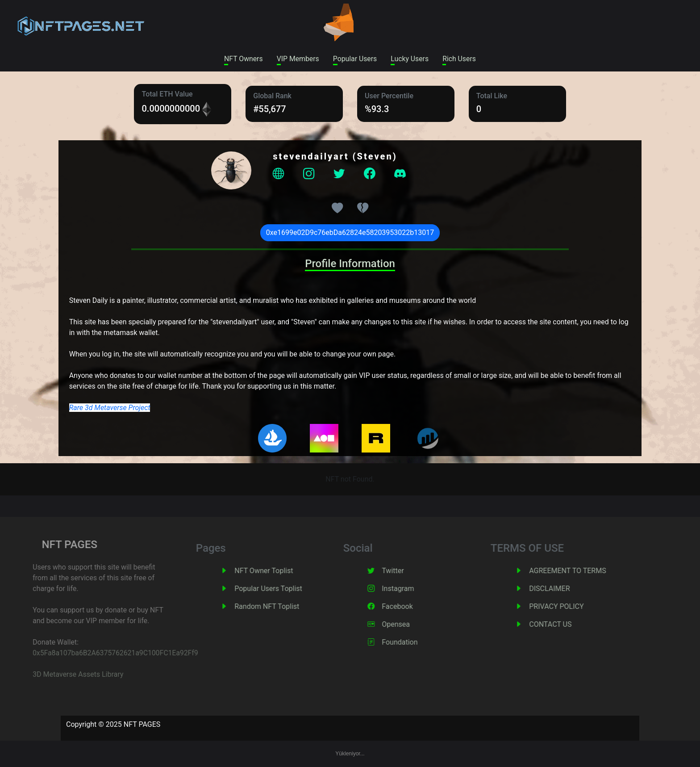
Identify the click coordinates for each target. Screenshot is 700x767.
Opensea (409, 625)
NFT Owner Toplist (277, 571)
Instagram (411, 589)
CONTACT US (563, 625)
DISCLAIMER (562, 589)
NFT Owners (242, 59)
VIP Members (297, 59)
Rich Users (461, 59)
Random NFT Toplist (280, 607)
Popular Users (355, 59)
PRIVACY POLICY (569, 607)
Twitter (406, 571)
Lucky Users (411, 59)
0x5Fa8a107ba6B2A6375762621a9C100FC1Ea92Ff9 (102, 653)
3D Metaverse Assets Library (64, 675)
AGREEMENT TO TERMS (580, 571)
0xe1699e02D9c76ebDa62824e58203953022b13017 (350, 233)
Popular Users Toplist (281, 589)
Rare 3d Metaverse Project (110, 408)
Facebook (410, 607)
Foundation (412, 643)
